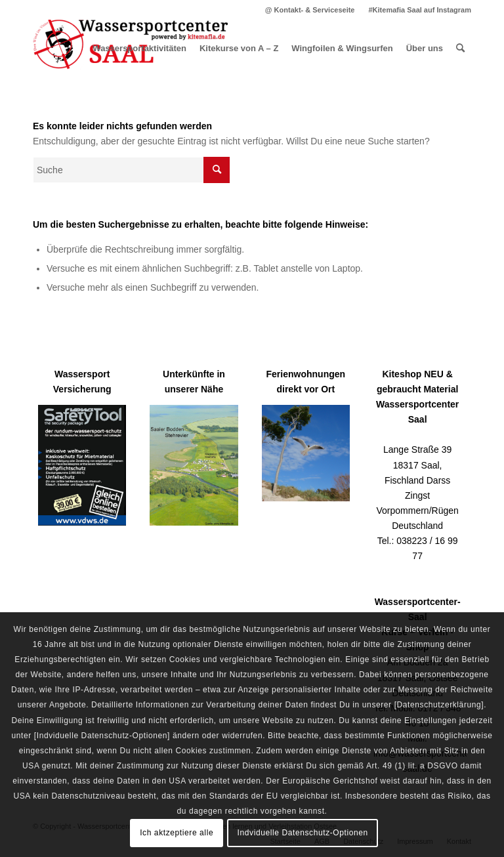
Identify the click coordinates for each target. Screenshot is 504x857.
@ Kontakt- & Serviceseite (310, 10)
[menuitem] (310, 10)
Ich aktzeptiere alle (177, 833)
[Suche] (460, 49)
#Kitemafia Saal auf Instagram (420, 10)
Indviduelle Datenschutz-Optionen (303, 833)
